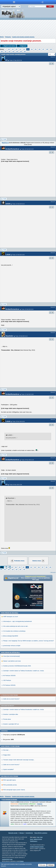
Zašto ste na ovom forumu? (11, 699)
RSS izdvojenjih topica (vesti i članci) (14, 790)
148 (9, 49)
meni (14, 2)
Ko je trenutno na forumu (10, 800)
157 (43, 49)
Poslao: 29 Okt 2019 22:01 (27, 309)
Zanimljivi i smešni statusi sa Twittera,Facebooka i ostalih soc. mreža (23, 671)
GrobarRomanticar (12, 149)
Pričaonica (8, 37)
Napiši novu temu (9, 46)
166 (25, 52)
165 (21, 52)
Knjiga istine (7, 755)
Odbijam (51, 865)
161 (6, 52)
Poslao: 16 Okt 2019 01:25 (18, 204)
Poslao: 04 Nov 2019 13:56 (16, 485)
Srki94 (8, 204)
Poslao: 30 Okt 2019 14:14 (21, 336)
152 (24, 49)
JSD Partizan (7, 680)
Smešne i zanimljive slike (11, 714)
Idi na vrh (53, 572)
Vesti (38, 837)
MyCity (2, 37)
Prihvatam (42, 865)
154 (32, 49)
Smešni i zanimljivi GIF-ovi (11, 724)
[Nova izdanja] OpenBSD (11, 636)
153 (28, 49)
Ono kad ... (6, 750)
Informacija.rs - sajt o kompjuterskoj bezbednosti (17, 621)
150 (16, 49)
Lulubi (8, 255)
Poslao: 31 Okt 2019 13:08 (27, 394)
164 (17, 52)
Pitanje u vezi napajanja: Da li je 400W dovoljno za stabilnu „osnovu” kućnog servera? (29, 641)
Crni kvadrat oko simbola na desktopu (14, 631)
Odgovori (23, 46)
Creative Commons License (37, 847)
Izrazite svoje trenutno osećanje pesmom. (23, 37)
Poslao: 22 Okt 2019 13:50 (18, 255)
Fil (7, 60)
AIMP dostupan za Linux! (11, 617)
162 (9, 52)
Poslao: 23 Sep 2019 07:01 (16, 60)
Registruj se (5, 143)
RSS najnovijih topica (9, 780)
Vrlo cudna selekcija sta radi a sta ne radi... (16, 626)
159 (51, 49)
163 (13, 52)
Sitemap (22, 833)
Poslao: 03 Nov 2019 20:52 (19, 422)
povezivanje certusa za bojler (12, 646)
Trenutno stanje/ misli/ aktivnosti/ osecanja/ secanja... (19, 760)
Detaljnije (40, 804)
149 (13, 49)
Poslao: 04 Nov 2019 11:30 (28, 460)
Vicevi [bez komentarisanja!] (11, 656)
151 (20, 49)
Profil (5, 139)
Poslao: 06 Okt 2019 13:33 (27, 149)
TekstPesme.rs (34, 841)
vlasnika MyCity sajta (7, 859)
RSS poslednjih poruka (10, 785)
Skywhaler (9, 336)
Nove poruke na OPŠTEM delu (10, 652)
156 (39, 49)
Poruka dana (7, 719)
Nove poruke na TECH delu (10, 613)
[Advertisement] (28, 28)
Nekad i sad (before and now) (12, 661)
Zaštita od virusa (38, 839)
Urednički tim (29, 833)
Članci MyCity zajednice (41, 833)
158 (47, 49)
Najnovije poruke (13, 833)
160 (2, 52)
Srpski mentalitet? (8, 769)
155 (36, 49)
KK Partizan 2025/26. (9, 676)
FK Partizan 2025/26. (9, 685)
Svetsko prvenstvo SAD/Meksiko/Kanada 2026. (17, 666)
